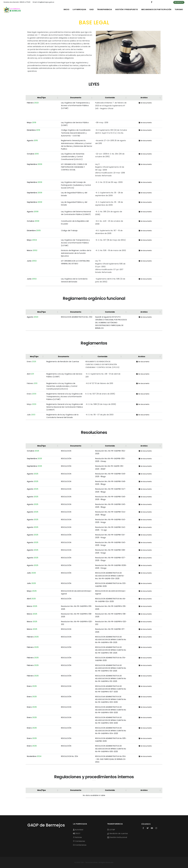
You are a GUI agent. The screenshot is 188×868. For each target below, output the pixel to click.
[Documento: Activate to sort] (77, 98)
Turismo (179, 9)
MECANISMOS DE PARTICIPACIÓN (156, 9)
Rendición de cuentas (117, 833)
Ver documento (145, 103)
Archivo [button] (144, 98)
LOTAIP (111, 830)
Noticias (77, 837)
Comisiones (79, 841)
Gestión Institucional (117, 837)
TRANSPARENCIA (104, 9)
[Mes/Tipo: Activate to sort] (43, 98)
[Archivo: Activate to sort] (145, 98)
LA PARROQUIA (78, 9)
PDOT (77, 833)
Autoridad (78, 830)
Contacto (179, 2)
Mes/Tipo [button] (42, 98)
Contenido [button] (110, 98)
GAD (90, 9)
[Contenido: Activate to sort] (111, 98)
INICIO (65, 9)
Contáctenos (80, 845)
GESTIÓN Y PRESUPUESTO (126, 9)
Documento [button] (76, 98)
